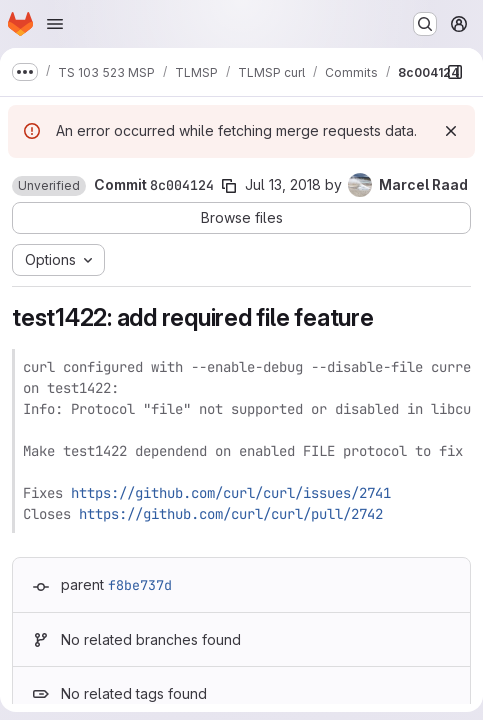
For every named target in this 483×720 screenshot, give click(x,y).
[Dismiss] (451, 131)
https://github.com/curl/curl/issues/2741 (231, 493)
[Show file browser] (455, 72)
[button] (49, 186)
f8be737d (140, 585)
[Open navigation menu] (55, 24)
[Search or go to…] (425, 24)
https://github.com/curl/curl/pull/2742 (231, 514)
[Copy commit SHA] (229, 186)
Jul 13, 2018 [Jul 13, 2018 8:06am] (283, 184)
